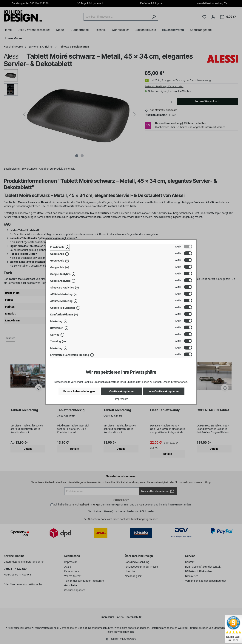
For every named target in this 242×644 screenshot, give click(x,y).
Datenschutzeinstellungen (79, 391)
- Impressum (121, 399)
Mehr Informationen (175, 382)
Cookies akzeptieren (121, 391)
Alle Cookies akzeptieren (164, 391)
